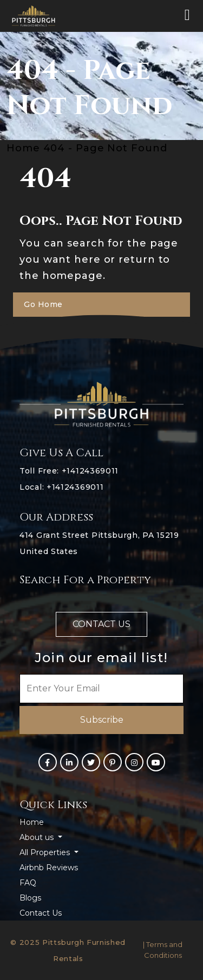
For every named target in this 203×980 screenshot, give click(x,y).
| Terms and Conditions (163, 950)
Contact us (101, 624)
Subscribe (102, 720)
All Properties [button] (46, 852)
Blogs (30, 898)
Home (32, 822)
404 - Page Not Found (105, 148)
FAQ (28, 883)
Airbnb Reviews (49, 868)
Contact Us (41, 913)
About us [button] (38, 837)
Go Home (43, 304)
